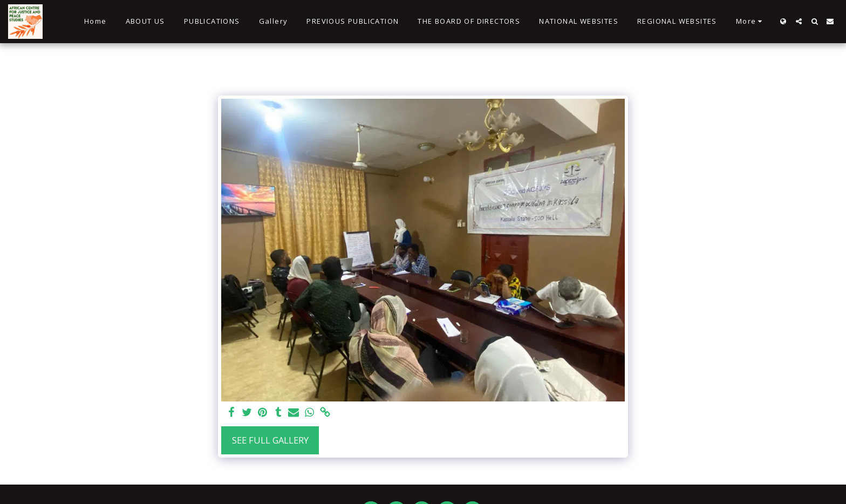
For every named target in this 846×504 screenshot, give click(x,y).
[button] (799, 21)
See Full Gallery (270, 440)
